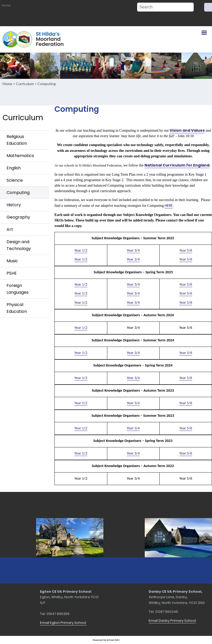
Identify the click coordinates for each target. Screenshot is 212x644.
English (14, 168)
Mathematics (20, 156)
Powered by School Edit (106, 640)
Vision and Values (187, 130)
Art (10, 229)
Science (15, 180)
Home (6, 5)
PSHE (12, 273)
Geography (18, 217)
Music (12, 261)
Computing (47, 84)
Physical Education (17, 308)
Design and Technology (19, 245)
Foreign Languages (18, 289)
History (14, 205)
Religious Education (17, 140)
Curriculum (25, 84)
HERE (169, 206)
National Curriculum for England (177, 165)
